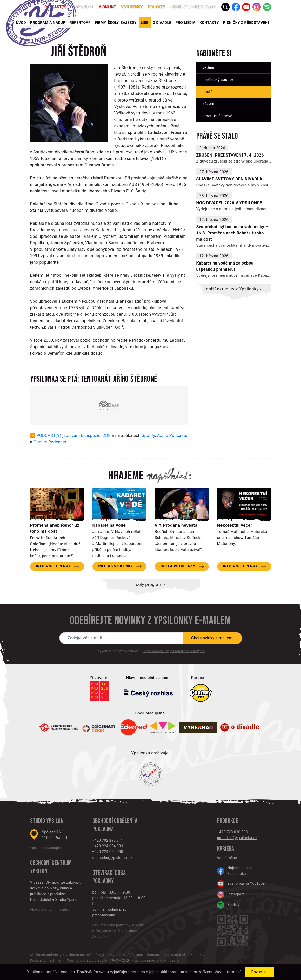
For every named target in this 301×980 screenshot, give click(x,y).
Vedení (208, 67)
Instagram (231, 894)
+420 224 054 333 (108, 846)
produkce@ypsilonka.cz (237, 838)
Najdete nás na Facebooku (235, 871)
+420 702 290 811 (108, 840)
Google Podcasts (50, 442)
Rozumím (259, 972)
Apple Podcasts (172, 435)
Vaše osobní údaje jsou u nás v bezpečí (174, 651)
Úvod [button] (21, 23)
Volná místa (227, 858)
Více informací (228, 972)
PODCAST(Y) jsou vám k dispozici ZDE (73, 435)
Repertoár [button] (80, 23)
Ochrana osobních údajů (85, 955)
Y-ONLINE (107, 7)
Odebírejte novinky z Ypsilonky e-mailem (150, 621)
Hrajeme (126, 476)
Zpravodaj (83, 7)
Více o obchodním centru (50, 910)
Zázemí (209, 104)
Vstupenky (132, 7)
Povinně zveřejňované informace (134, 955)
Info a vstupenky (53, 566)
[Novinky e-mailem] (121, 638)
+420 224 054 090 (108, 852)
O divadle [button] (162, 23)
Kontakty (209, 23)
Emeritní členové (218, 116)
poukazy (157, 7)
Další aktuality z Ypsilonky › (233, 289)
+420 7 (223, 832)
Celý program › (150, 584)
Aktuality (99, 937)
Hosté (208, 92)
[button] (225, 7)
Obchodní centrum (51, 863)
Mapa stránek (175, 955)
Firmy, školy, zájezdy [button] (116, 23)
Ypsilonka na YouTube (241, 884)
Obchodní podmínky (46, 955)
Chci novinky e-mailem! (212, 638)
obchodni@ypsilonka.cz (112, 857)
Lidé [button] (145, 23)
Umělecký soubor (218, 80)
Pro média (186, 23)
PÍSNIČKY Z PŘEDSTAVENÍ (246, 23)
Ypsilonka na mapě (45, 848)
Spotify (148, 435)
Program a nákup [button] (48, 23)
